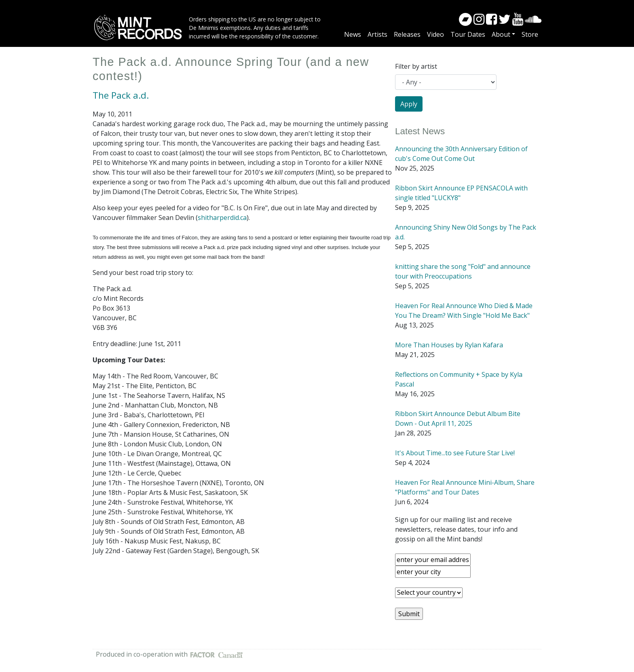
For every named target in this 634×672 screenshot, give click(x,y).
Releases (407, 34)
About (501, 34)
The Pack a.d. (121, 95)
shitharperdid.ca (222, 218)
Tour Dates (468, 34)
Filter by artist (416, 66)
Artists (377, 34)
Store (530, 34)
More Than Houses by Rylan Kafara (449, 345)
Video (435, 34)
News (353, 34)
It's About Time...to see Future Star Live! (455, 453)
